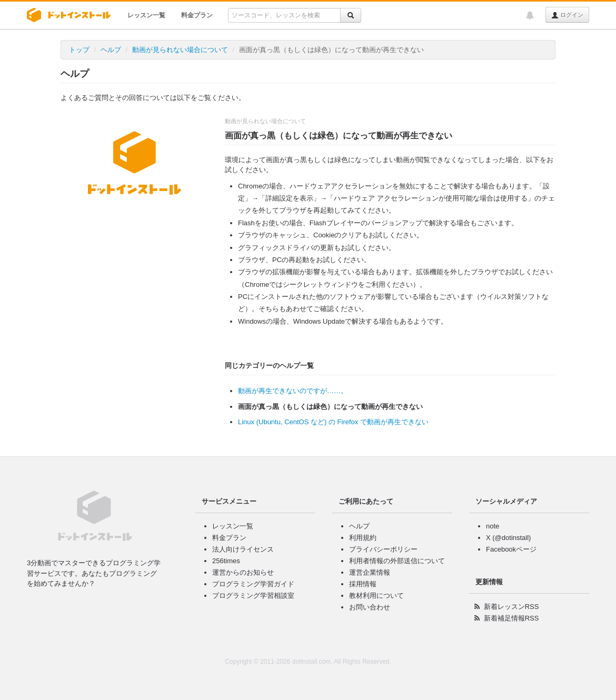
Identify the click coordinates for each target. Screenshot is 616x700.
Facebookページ (511, 549)
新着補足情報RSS (511, 618)
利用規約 (363, 538)
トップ (79, 50)
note (493, 526)
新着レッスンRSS (511, 607)
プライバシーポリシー (383, 549)
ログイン (567, 15)
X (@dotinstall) (508, 538)
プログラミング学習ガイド (253, 584)
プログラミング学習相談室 (253, 596)
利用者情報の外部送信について (397, 561)
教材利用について (376, 596)
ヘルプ (111, 50)
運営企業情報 (370, 572)
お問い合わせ (370, 607)
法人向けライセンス (243, 549)
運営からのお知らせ (243, 572)
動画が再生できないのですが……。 (293, 391)
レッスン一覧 (146, 15)
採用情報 (363, 584)
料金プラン (197, 15)
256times (226, 561)
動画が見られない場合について (180, 50)
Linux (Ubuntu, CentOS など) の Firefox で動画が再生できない (333, 422)
